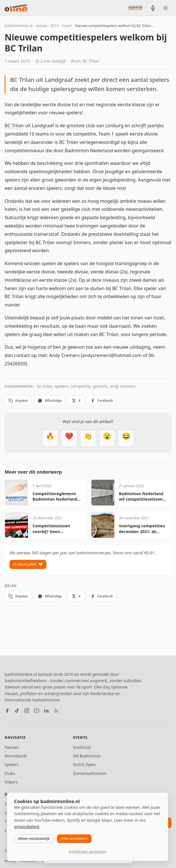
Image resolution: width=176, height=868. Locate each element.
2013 (55, 26)
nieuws (41, 26)
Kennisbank (16, 756)
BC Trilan (14, 126)
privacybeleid (27, 826)
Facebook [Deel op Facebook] (102, 401)
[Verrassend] (107, 438)
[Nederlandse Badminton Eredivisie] (135, 8)
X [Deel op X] (76, 401)
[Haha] (126, 438)
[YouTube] (37, 711)
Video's (11, 782)
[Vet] (50, 438)
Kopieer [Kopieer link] (18, 401)
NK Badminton (87, 756)
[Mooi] (69, 438)
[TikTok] (17, 711)
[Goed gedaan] (88, 438)
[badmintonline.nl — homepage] (16, 8)
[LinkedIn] (46, 711)
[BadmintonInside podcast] (153, 8)
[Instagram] (27, 711)
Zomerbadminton (90, 773)
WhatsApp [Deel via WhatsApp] (50, 401)
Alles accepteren (74, 839)
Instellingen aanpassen (88, 851)
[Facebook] (7, 711)
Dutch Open (85, 764)
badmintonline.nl (18, 26)
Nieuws (12, 747)
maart (67, 26)
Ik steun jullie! (28, 564)
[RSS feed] (56, 711)
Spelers (12, 764)
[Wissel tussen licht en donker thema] (166, 8)
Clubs (10, 773)
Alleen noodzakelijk (34, 839)
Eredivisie (82, 747)
